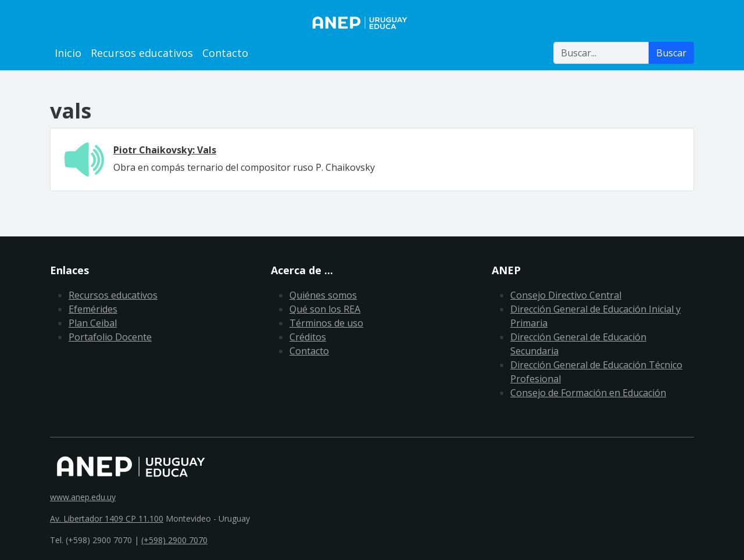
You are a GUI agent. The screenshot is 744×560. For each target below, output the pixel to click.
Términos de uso (326, 323)
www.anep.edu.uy (83, 497)
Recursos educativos (142, 53)
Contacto (225, 53)
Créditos (308, 337)
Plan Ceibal (93, 323)
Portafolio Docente (110, 337)
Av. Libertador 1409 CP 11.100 (107, 518)
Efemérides (93, 309)
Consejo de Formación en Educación (588, 393)
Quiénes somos (323, 295)
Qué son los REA (325, 309)
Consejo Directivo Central (566, 295)
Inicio (68, 53)
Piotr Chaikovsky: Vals (165, 150)
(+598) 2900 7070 (174, 540)
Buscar (671, 53)
